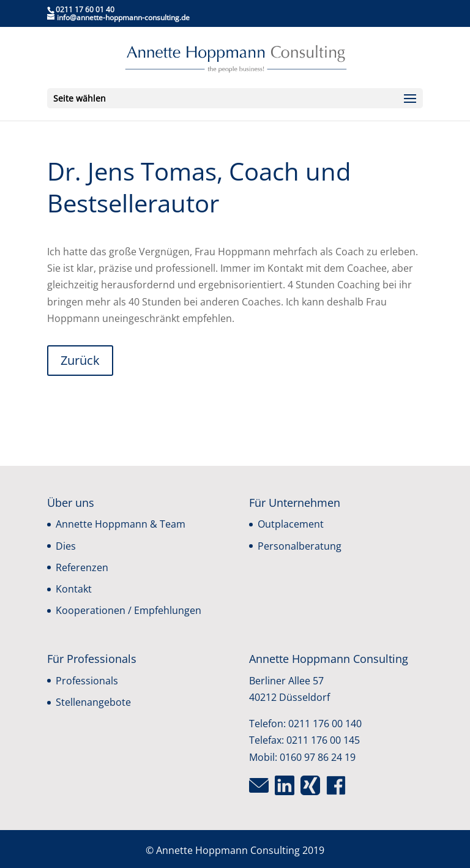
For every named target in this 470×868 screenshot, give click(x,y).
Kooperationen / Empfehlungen (129, 610)
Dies (66, 546)
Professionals (87, 681)
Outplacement (291, 524)
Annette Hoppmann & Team (121, 524)
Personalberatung (300, 546)
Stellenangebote (93, 702)
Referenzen (82, 567)
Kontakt (74, 589)
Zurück (80, 360)
